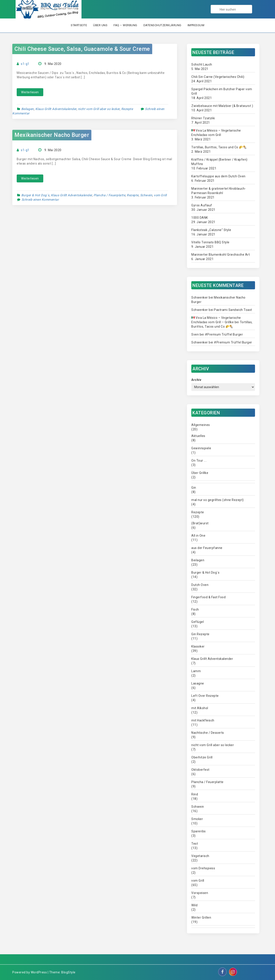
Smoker (197, 819)
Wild (194, 905)
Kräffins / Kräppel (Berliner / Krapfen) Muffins (219, 162)
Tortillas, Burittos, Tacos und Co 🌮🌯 (219, 147)
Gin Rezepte (200, 634)
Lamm (196, 671)
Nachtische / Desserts (208, 733)
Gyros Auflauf (202, 205)
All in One (198, 536)
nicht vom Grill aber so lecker (99, 109)
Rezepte (127, 109)
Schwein (146, 195)
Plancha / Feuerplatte (109, 195)
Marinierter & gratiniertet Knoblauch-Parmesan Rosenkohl (219, 191)
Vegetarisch (200, 856)
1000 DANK (200, 218)
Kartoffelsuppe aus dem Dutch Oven (218, 176)
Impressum (196, 25)
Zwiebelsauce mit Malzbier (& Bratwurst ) (222, 106)
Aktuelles (198, 436)
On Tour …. (199, 461)
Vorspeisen (200, 893)
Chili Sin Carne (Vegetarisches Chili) (218, 77)
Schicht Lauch (202, 64)
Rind (195, 794)
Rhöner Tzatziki (203, 118)
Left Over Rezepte (205, 696)
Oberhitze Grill (202, 757)
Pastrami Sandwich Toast (233, 310)
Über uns (100, 25)
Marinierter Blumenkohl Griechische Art (221, 255)
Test (195, 844)
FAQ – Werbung (125, 25)
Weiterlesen (30, 92)
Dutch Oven (200, 585)
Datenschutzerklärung (162, 25)
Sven (195, 334)
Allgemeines (201, 425)
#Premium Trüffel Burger (224, 334)
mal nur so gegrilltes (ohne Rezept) (218, 500)
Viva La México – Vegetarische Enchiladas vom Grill (216, 133)
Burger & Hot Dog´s (35, 195)
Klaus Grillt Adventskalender (56, 109)
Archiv (196, 380)
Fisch (195, 609)
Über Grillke (200, 473)
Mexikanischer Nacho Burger (52, 135)
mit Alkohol (200, 708)
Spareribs (199, 831)
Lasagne (198, 683)
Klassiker (198, 646)
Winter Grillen (201, 918)
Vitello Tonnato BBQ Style (210, 242)
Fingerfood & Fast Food (208, 597)
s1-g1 (25, 64)
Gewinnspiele (201, 448)
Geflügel (198, 622)
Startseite (79, 25)
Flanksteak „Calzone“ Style (211, 230)
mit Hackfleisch (203, 720)
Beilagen (28, 109)
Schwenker (200, 297)
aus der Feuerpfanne (207, 548)
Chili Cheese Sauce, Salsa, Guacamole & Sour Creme (82, 49)
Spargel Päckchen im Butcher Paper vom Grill (222, 91)
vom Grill (160, 195)
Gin (194, 488)
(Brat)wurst (200, 523)
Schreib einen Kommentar (40, 200)
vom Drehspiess (203, 868)
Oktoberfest (200, 770)
